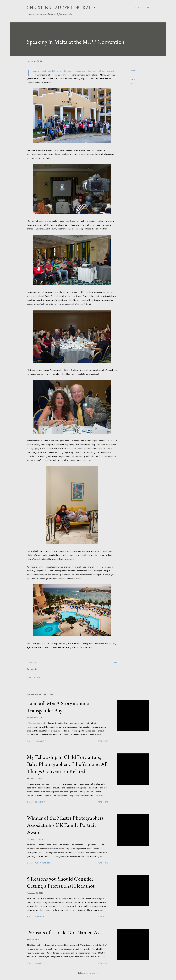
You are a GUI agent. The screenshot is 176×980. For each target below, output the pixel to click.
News (133, 84)
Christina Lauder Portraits (61, 8)
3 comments (41, 917)
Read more (103, 741)
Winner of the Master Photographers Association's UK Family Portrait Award (65, 825)
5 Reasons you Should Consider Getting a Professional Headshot (61, 882)
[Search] (138, 8)
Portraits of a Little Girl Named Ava (64, 932)
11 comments (41, 741)
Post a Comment (34, 677)
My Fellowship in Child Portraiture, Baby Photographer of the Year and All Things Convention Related (67, 764)
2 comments (41, 963)
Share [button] (134, 70)
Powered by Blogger (88, 973)
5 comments (41, 802)
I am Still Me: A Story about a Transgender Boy (58, 707)
